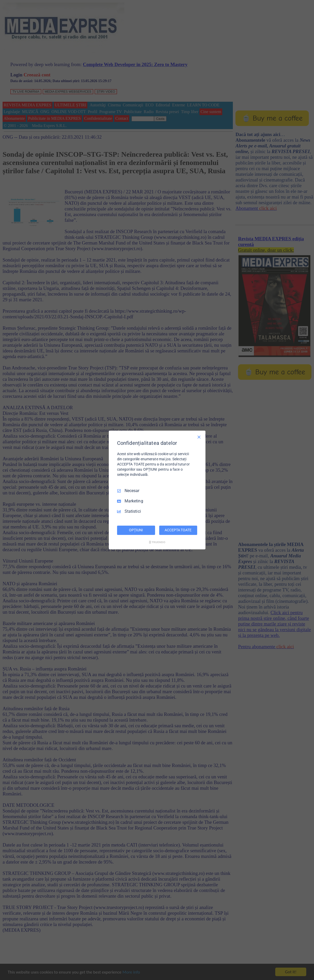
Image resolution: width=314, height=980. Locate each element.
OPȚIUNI (136, 530)
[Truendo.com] (157, 542)
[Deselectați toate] (199, 437)
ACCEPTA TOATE (178, 530)
